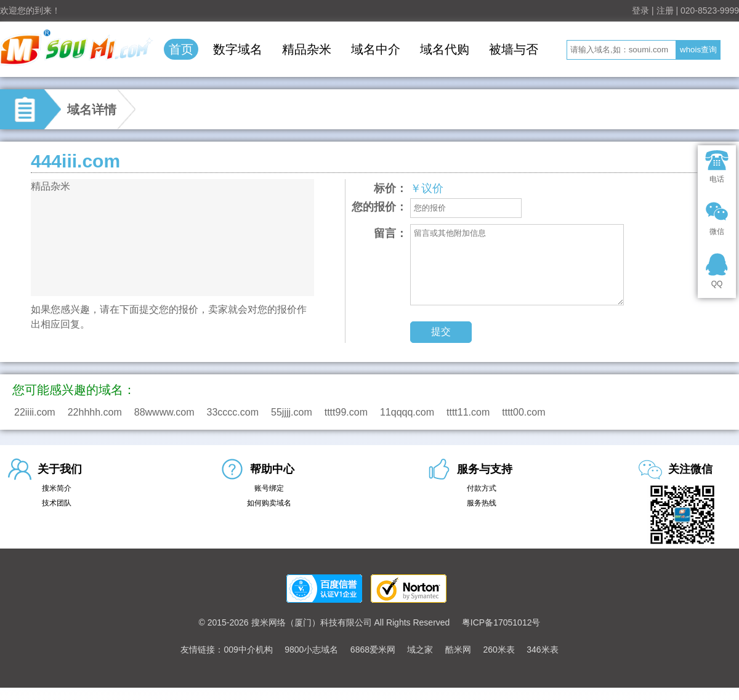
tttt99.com (346, 412)
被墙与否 (514, 49)
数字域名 (238, 49)
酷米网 (458, 650)
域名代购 (445, 49)
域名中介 (376, 49)
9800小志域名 (311, 650)
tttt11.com (468, 412)
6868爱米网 (373, 650)
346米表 (542, 650)
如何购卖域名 (269, 503)
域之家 (420, 650)
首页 (181, 49)
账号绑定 (269, 488)
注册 (665, 10)
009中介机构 (248, 650)
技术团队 (57, 503)
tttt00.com (523, 412)
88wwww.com (164, 412)
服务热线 (482, 503)
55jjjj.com (292, 412)
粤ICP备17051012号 (501, 622)
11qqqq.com (407, 412)
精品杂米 (307, 49)
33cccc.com (233, 412)
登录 (640, 10)
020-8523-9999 (710, 10)
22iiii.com (35, 412)
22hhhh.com (95, 412)
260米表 (499, 650)
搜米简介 (57, 488)
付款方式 (482, 488)
